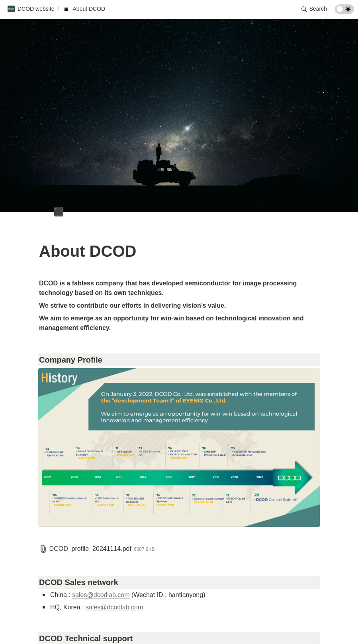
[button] (31, 9)
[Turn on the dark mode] (344, 12)
